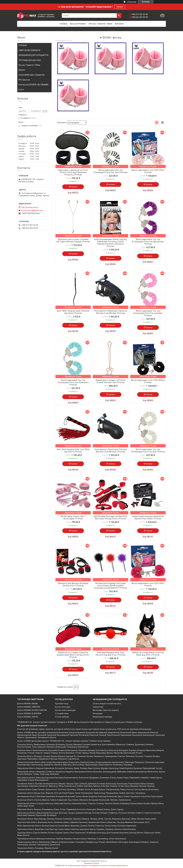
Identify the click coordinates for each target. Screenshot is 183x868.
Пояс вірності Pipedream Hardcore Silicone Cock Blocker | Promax (111, 312)
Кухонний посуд (62, 704)
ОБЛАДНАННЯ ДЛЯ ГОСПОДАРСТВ (33, 55)
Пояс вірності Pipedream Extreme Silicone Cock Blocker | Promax (111, 450)
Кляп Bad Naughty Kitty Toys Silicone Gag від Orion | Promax (110, 654)
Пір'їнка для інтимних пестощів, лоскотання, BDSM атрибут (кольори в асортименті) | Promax (110, 586)
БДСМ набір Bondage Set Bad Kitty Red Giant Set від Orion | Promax (110, 517)
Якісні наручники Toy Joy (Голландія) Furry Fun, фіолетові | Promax (148, 242)
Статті (21, 90)
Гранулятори (98, 707)
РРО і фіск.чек (24, 80)
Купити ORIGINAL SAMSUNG (29, 707)
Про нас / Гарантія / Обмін (100, 24)
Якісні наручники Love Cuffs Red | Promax (148, 584)
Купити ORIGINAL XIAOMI (27, 704)
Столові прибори (62, 717)
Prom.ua (104, 861)
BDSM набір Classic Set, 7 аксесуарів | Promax (73, 517)
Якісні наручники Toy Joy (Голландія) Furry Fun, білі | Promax (111, 171)
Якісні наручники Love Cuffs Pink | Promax (148, 171)
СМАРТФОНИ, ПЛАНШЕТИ (29, 50)
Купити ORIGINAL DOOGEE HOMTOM (32, 710)
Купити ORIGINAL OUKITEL (28, 717)
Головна (63, 24)
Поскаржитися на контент (98, 866)
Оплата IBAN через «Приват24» (32, 75)
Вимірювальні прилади (102, 717)
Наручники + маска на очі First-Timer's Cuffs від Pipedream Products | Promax (73, 172)
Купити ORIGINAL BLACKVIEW (29, 713)
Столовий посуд (62, 713)
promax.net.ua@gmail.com (32, 210)
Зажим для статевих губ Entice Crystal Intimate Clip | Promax (110, 381)
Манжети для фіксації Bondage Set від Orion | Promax (73, 584)
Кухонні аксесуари (63, 707)
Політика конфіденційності (118, 866)
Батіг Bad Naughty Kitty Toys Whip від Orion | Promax (73, 450)
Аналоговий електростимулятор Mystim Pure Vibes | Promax (148, 517)
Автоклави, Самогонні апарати (106, 710)
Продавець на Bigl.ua (92, 863)
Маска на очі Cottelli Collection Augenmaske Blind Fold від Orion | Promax (73, 655)
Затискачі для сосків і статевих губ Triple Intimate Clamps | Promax (73, 240)
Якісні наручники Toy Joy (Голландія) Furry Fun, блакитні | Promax (73, 382)
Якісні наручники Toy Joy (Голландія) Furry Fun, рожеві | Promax (148, 313)
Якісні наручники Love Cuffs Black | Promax (148, 381)
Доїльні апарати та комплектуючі (107, 704)
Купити (74, 187)
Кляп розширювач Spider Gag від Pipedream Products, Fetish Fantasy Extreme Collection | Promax (110, 243)
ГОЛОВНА (23, 45)
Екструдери (98, 713)
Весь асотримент (78, 24)
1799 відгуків (131, 2)
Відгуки (22, 70)
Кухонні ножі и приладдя (65, 710)
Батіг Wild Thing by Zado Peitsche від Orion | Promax (73, 312)
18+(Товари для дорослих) (30, 60)
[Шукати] (119, 16)
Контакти (119, 24)
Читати (120, 7)
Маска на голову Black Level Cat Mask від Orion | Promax (148, 654)
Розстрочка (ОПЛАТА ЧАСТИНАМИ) (33, 85)
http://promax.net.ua (30, 207)
